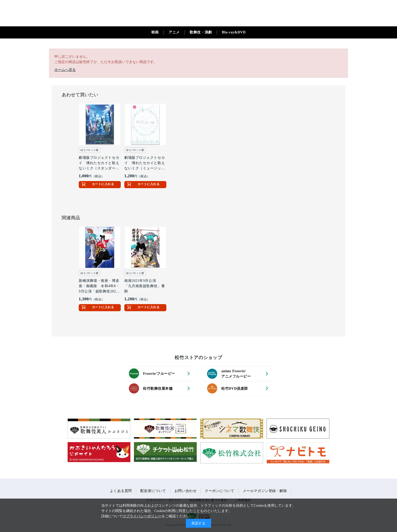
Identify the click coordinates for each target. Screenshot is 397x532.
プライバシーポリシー (144, 516)
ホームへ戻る (65, 70)
